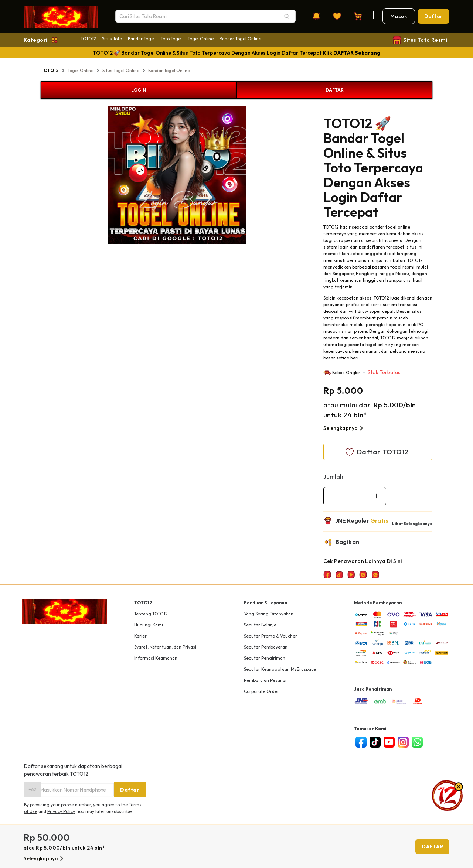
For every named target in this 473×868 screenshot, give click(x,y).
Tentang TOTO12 (151, 614)
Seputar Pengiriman (265, 658)
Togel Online (201, 39)
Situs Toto (112, 39)
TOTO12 (88, 39)
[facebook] (361, 742)
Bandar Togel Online (240, 39)
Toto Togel (171, 39)
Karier (140, 636)
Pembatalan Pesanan (266, 680)
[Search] (287, 16)
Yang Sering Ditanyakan (269, 614)
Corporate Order (261, 691)
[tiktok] (375, 742)
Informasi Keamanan (156, 658)
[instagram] (403, 742)
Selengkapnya (344, 428)
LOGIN (139, 90)
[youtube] (389, 742)
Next (252, 176)
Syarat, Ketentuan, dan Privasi (165, 647)
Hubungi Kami (149, 625)
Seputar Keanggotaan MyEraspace (280, 669)
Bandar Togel (141, 39)
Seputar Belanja (260, 625)
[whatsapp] (417, 742)
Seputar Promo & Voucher (270, 636)
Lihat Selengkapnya (412, 524)
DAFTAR (335, 90)
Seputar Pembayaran (266, 647)
